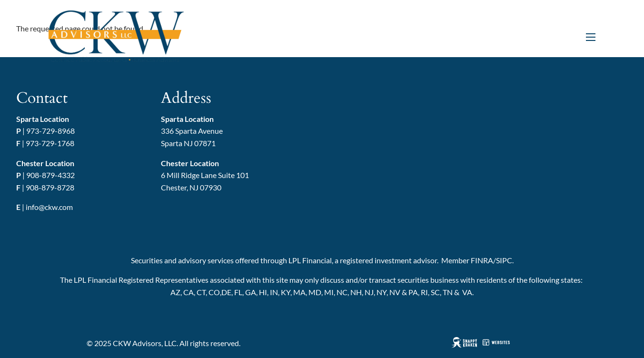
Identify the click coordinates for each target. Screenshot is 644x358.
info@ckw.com (49, 207)
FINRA (482, 260)
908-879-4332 (50, 175)
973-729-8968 (50, 131)
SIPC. (505, 260)
